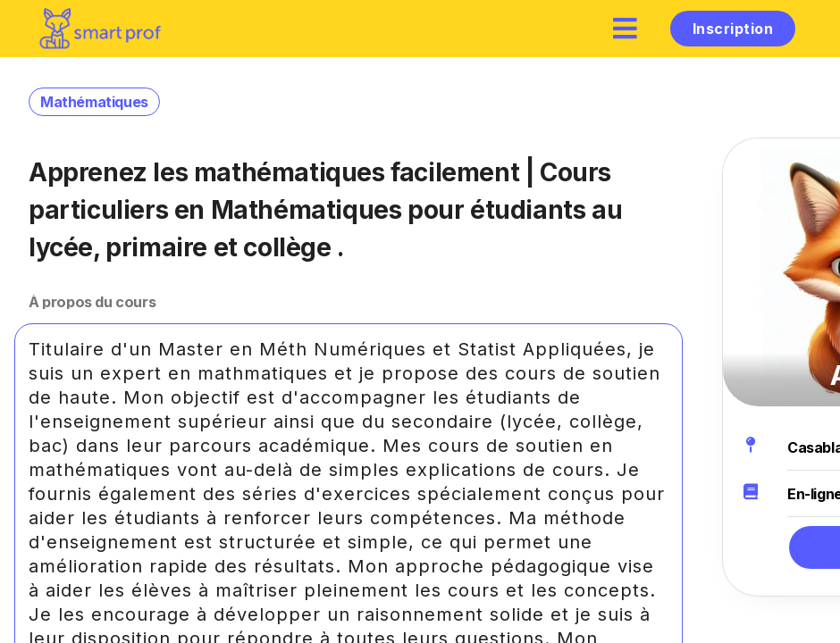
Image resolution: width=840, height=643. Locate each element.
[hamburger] (626, 28)
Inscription (733, 29)
